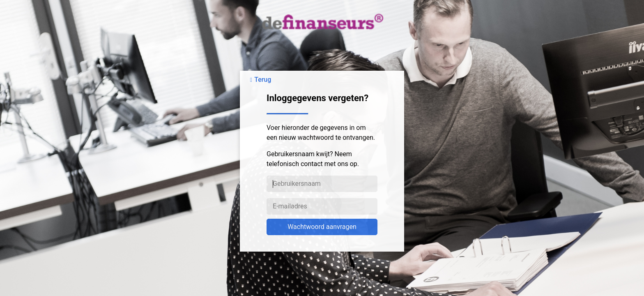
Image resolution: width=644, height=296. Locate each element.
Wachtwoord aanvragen (322, 227)
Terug (263, 80)
